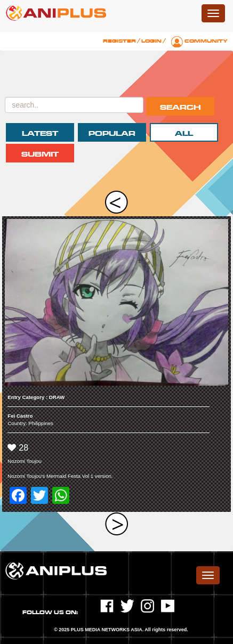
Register (119, 41)
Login (151, 41)
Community (206, 41)
